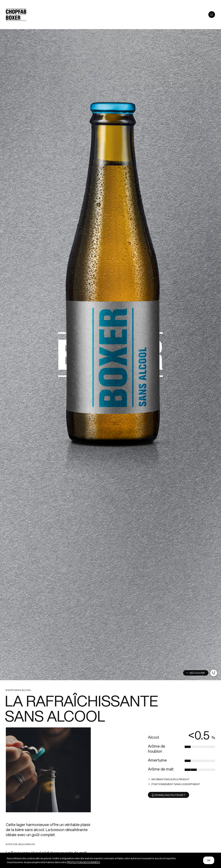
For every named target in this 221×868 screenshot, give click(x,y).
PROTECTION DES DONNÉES (83, 862)
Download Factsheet (169, 795)
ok (209, 860)
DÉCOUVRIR (197, 673)
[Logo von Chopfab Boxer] (16, 19)
